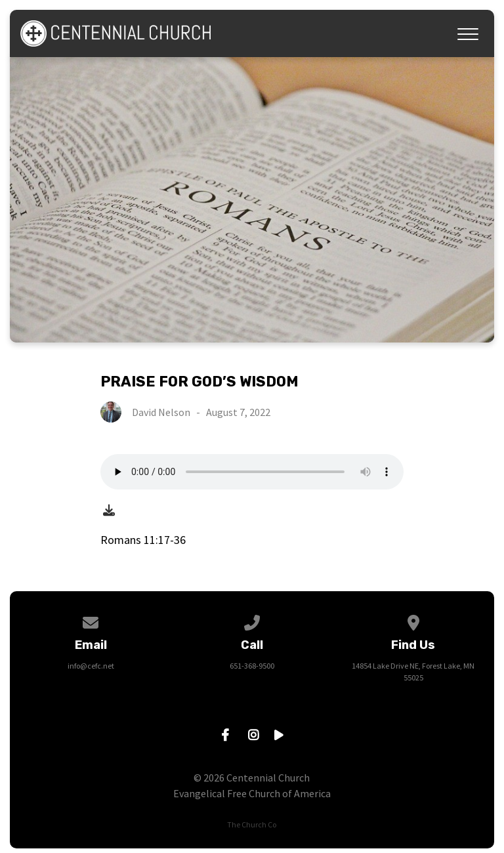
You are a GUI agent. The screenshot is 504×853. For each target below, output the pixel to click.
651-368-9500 (252, 666)
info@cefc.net (91, 666)
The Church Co (252, 824)
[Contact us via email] (91, 620)
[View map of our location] (413, 620)
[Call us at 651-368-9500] (252, 620)
